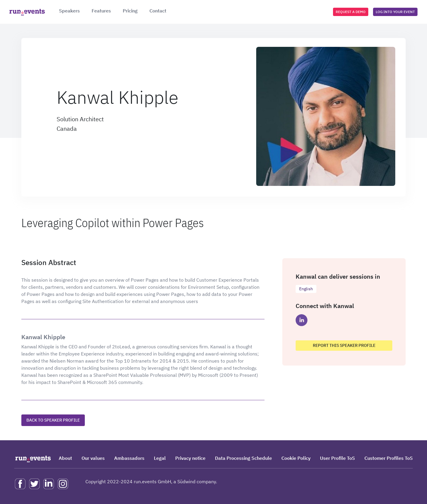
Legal (160, 458)
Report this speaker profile (344, 345)
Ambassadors (129, 458)
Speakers (69, 11)
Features (101, 11)
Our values (93, 458)
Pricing (130, 11)
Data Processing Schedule (243, 458)
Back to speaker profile (53, 420)
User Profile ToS (337, 458)
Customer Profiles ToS (389, 458)
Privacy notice (190, 458)
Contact (158, 11)
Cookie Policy (296, 458)
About (65, 458)
